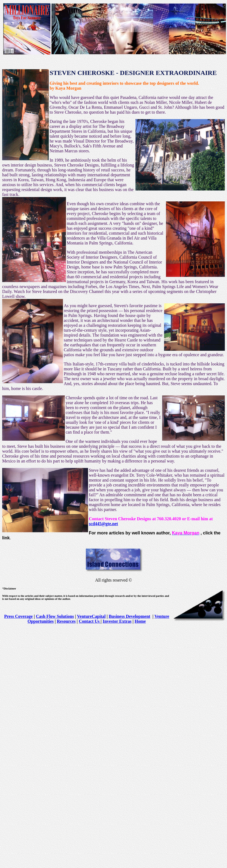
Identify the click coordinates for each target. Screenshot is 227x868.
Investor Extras (117, 621)
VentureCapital (91, 616)
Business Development (129, 616)
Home (140, 621)
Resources (66, 621)
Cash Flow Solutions (55, 616)
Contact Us (90, 621)
